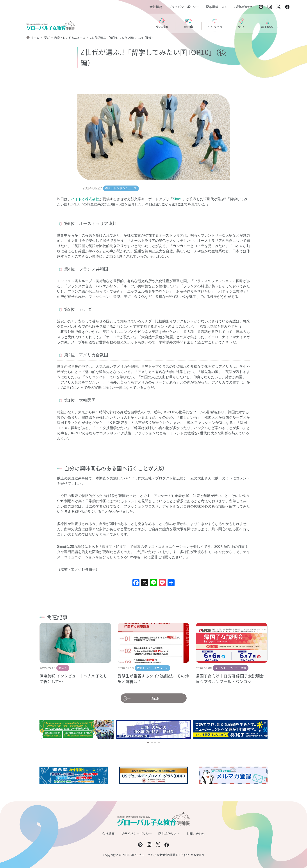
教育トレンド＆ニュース (70, 38)
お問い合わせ (243, 7)
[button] (148, 742)
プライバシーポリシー (184, 7)
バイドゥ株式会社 (85, 199)
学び (47, 38)
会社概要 (156, 7)
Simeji (178, 199)
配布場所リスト (216, 7)
